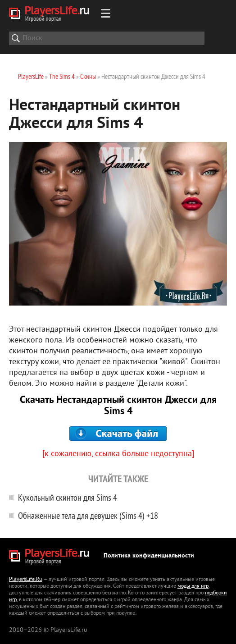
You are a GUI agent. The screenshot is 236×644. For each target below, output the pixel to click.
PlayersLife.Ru (25, 580)
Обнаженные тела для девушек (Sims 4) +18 (88, 515)
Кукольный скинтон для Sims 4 (68, 497)
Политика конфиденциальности (149, 556)
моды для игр (193, 587)
